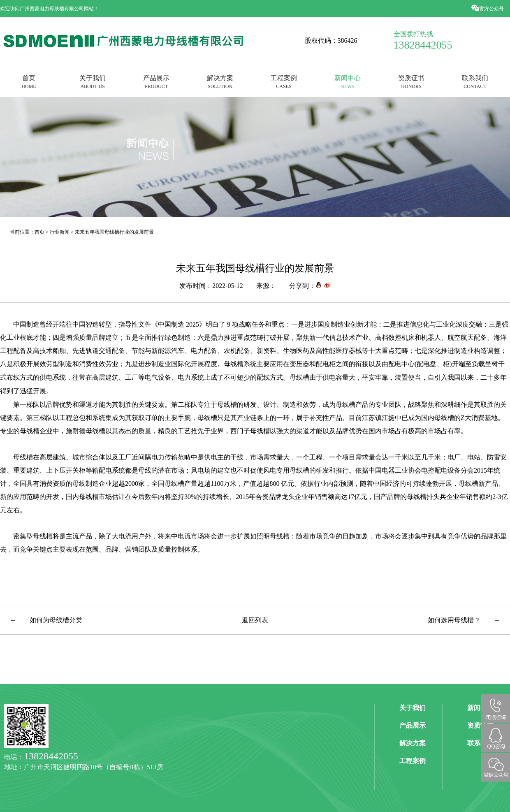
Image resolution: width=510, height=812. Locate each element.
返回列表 (255, 620)
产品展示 (156, 82)
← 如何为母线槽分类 (46, 620)
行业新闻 (60, 232)
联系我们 (475, 82)
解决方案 (220, 82)
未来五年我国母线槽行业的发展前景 (114, 232)
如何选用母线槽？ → (464, 620)
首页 (29, 82)
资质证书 (411, 82)
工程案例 (284, 82)
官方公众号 (488, 8)
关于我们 (93, 82)
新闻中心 (348, 82)
